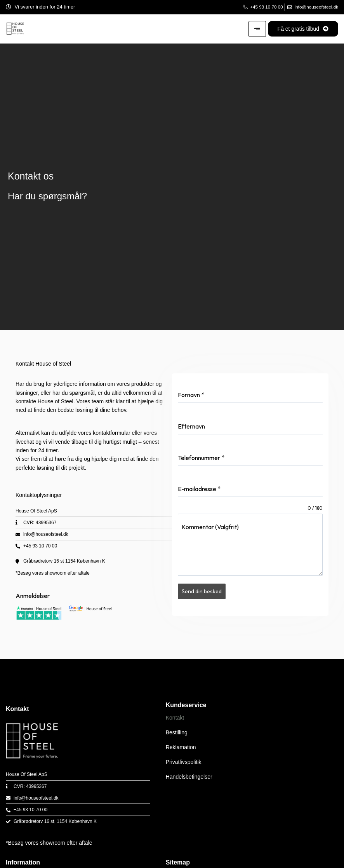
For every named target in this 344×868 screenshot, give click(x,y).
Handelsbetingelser (189, 777)
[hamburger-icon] (257, 27)
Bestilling (177, 733)
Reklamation (181, 748)
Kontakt (175, 718)
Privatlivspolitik (184, 762)
